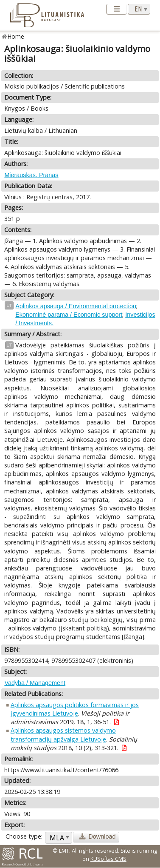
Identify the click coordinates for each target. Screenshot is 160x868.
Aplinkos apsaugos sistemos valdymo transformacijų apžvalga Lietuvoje (63, 735)
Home (16, 36)
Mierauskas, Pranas (31, 175)
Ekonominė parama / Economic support (69, 315)
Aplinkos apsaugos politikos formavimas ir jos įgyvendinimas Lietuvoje (75, 709)
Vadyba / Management (35, 683)
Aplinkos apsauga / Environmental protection (76, 306)
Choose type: (24, 836)
